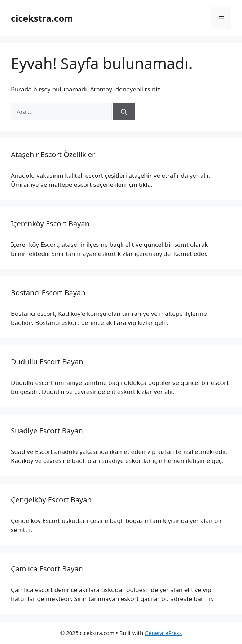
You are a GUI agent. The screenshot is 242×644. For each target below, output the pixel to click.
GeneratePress (163, 633)
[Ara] (124, 112)
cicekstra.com (42, 18)
